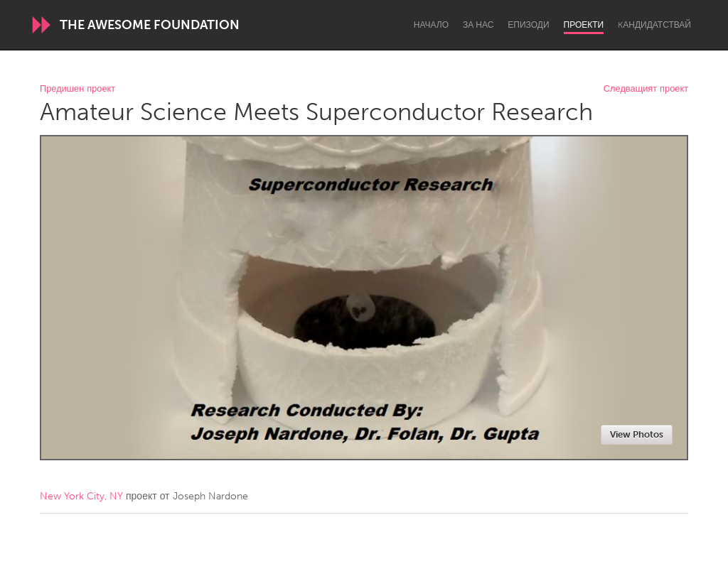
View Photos (637, 434)
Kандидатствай (654, 25)
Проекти (584, 25)
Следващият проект (646, 89)
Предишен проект (77, 89)
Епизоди (528, 25)
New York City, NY (81, 496)
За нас (478, 25)
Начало (431, 25)
